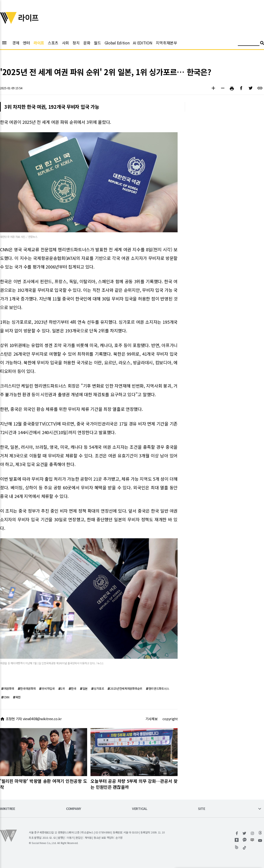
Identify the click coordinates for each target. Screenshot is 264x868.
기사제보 (152, 719)
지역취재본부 (166, 43)
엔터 (26, 43)
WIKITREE (8, 809)
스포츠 (53, 43)
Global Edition (117, 43)
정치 (76, 43)
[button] (213, 89)
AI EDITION (143, 43)
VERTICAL (140, 809)
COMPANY (74, 809)
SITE (202, 809)
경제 (16, 43)
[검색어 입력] (249, 44)
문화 (87, 43)
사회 (65, 43)
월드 (97, 43)
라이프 (39, 43)
